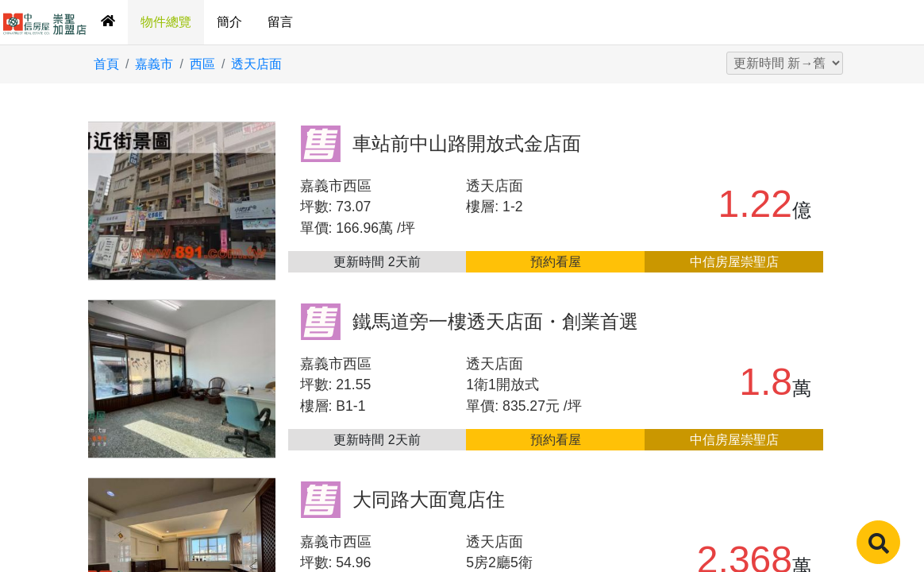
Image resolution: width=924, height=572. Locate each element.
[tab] (108, 22)
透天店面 (256, 64)
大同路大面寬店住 (429, 499)
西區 (202, 64)
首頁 (106, 64)
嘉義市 (154, 64)
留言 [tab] (280, 22)
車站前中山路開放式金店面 (467, 143)
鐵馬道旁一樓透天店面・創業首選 (495, 321)
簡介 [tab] (229, 22)
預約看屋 (556, 262)
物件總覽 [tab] (166, 22)
